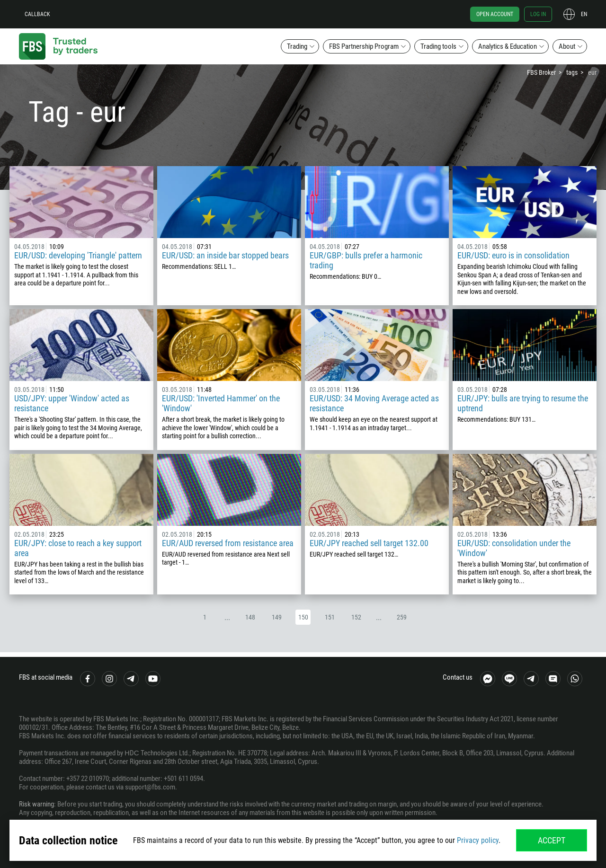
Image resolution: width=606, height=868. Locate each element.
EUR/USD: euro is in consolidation (513, 255)
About (567, 46)
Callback (37, 14)
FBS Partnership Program (364, 46)
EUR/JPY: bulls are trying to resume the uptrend (523, 403)
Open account (495, 14)
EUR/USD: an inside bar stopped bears (225, 255)
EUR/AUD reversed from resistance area (228, 543)
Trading (297, 46)
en (584, 14)
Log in (538, 14)
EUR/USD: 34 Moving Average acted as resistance (374, 403)
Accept (552, 840)
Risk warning (36, 804)
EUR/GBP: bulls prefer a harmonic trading (366, 260)
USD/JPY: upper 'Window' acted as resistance (72, 403)
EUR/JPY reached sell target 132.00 (369, 543)
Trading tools (438, 46)
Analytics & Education (508, 46)
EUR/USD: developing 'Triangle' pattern (78, 255)
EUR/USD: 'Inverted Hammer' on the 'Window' (221, 403)
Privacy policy (478, 840)
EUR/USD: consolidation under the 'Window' (514, 548)
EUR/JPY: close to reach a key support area (78, 548)
